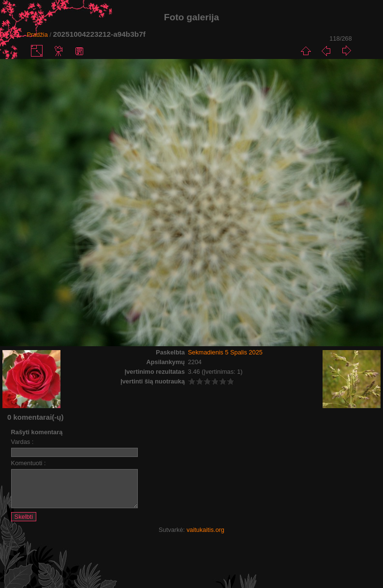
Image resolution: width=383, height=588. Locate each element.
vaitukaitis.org (206, 537)
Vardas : (22, 442)
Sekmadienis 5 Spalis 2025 (225, 352)
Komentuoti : (29, 463)
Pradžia (37, 35)
